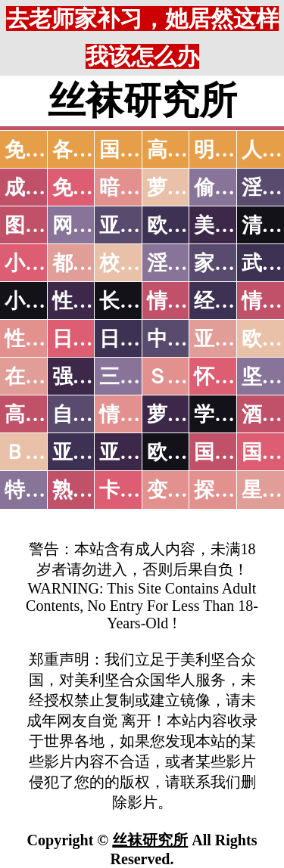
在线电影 (45, 377)
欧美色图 (188, 225)
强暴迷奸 (93, 377)
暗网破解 (140, 188)
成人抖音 (45, 188)
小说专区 (45, 301)
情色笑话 (188, 301)
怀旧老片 (235, 377)
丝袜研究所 (150, 840)
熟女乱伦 (93, 490)
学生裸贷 (235, 414)
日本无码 (93, 339)
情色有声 (140, 414)
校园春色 (140, 263)
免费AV (39, 150)
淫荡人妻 (188, 263)
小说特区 (45, 263)
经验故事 (235, 301)
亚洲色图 (140, 225)
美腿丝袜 (235, 225)
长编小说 (140, 301)
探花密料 (235, 490)
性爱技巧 (93, 301)
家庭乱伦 (235, 263)
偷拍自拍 (235, 188)
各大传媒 (93, 150)
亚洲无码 (93, 452)
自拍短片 (93, 414)
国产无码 (235, 452)
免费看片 (93, 188)
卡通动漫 (140, 490)
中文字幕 (188, 339)
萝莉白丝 (188, 414)
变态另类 (188, 490)
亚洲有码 (140, 452)
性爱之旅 (45, 339)
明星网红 (235, 150)
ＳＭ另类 (188, 377)
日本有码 (140, 339)
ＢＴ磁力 (45, 452)
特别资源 (45, 490)
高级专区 (45, 414)
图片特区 (45, 225)
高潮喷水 (188, 150)
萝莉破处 (188, 188)
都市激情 (93, 263)
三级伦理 (140, 377)
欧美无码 (188, 452)
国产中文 (140, 150)
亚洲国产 (235, 339)
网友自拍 (93, 225)
